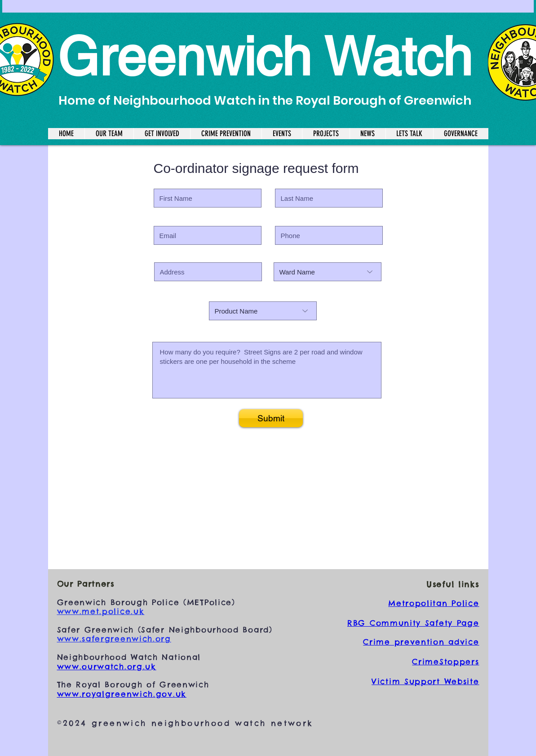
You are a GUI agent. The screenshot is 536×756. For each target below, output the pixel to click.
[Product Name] (263, 311)
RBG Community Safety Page (413, 623)
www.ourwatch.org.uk (107, 667)
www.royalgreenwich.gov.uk (122, 694)
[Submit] (271, 418)
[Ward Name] (328, 272)
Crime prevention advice (421, 642)
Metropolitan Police (434, 603)
